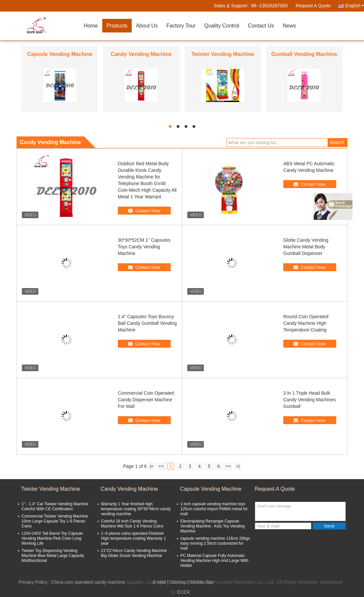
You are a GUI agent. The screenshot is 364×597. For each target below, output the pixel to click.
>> (228, 466)
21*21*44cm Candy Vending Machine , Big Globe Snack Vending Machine (135, 553)
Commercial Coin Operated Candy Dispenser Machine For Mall (146, 400)
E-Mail (159, 582)
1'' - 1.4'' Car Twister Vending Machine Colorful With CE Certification (55, 506)
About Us (147, 26)
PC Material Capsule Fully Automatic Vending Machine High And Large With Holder (214, 561)
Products (117, 26)
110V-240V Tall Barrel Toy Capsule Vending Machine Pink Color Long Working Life (52, 538)
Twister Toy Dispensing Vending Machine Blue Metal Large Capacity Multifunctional (53, 556)
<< (161, 466)
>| (238, 466)
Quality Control (222, 26)
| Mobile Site (201, 582)
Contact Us (261, 26)
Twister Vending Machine (223, 54)
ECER (183, 592)
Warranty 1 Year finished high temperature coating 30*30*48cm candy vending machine (136, 509)
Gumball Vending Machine (304, 54)
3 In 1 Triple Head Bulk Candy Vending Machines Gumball (310, 400)
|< (152, 466)
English (355, 6)
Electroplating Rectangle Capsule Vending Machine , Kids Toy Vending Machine (212, 526)
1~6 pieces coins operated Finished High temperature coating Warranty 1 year (133, 538)
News (289, 26)
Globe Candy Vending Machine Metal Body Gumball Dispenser (306, 247)
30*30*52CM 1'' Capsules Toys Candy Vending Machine (144, 247)
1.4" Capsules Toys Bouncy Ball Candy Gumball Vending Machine (147, 323)
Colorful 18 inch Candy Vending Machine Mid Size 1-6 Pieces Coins (132, 524)
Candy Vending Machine (141, 54)
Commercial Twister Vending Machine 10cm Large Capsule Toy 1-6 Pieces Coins (55, 521)
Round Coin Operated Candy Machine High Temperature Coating (306, 323)
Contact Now (148, 211)
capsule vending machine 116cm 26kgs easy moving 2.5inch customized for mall (215, 543)
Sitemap (178, 582)
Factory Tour (181, 26)
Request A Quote (313, 6)
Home (91, 26)
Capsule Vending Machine (60, 54)
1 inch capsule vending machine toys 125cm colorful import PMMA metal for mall (214, 509)
